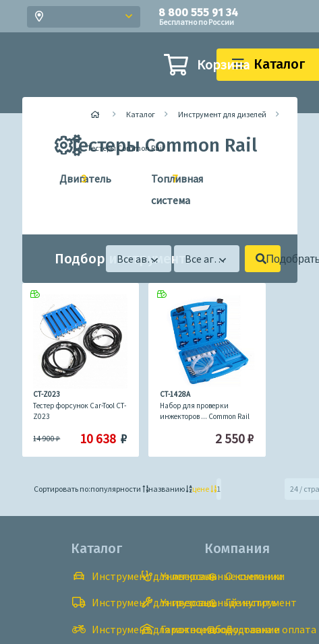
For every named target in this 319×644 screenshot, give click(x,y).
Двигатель (67, 179)
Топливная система (159, 188)
